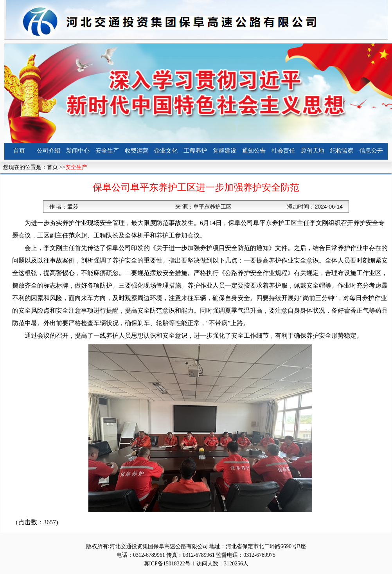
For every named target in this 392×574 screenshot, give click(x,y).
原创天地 (313, 151)
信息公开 (371, 151)
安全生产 (107, 151)
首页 (19, 151)
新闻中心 (78, 151)
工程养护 (195, 151)
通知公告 (254, 151)
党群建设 (225, 151)
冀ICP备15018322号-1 (169, 564)
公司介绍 (49, 151)
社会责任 (283, 151)
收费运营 (137, 151)
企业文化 (166, 151)
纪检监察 (342, 151)
